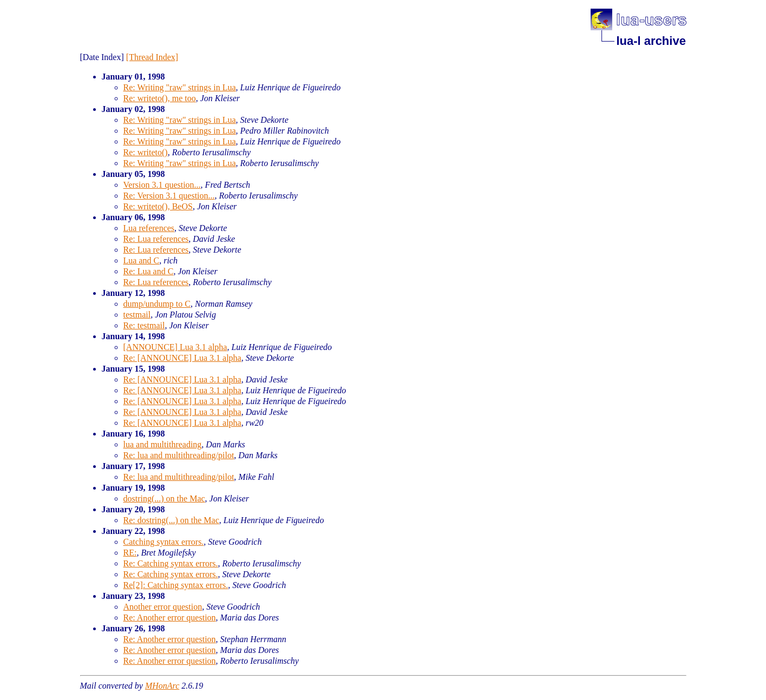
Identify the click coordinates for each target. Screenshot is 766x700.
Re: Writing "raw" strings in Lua (180, 87)
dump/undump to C (157, 304)
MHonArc (162, 686)
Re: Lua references (156, 239)
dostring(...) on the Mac (164, 498)
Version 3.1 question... (162, 185)
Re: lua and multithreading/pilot (179, 455)
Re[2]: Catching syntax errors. (176, 585)
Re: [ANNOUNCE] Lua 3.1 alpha (182, 358)
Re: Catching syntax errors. (171, 563)
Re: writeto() (146, 152)
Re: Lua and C (149, 271)
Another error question (163, 607)
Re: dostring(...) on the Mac (171, 520)
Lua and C (142, 260)
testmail (137, 315)
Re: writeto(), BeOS (158, 206)
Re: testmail (144, 325)
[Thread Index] (152, 57)
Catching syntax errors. (164, 542)
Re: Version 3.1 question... (169, 196)
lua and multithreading (163, 444)
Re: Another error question (170, 618)
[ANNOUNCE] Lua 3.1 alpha (175, 347)
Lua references (149, 228)
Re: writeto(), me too (160, 98)
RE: (130, 553)
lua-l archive (651, 41)
